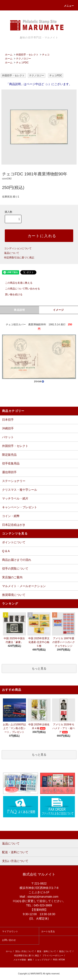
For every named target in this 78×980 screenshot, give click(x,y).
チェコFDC (22, 63)
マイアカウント (10, 931)
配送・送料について (47, 951)
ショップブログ (42, 960)
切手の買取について (15, 569)
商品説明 (19, 310)
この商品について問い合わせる (20, 289)
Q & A (6, 551)
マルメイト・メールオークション (24, 586)
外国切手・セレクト (27, 55)
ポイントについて (14, 542)
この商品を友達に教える (16, 283)
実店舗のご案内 (12, 577)
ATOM (62, 960)
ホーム (9, 55)
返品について (12, 253)
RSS (55, 960)
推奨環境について (14, 595)
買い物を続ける (11, 294)
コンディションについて (18, 248)
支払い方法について (25, 951)
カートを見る (48, 931)
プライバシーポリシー (53, 955)
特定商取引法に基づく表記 (19, 258)
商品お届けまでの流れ (17, 560)
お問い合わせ (9, 940)
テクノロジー (24, 59)
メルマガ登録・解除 (23, 960)
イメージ (59, 310)
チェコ (46, 55)
